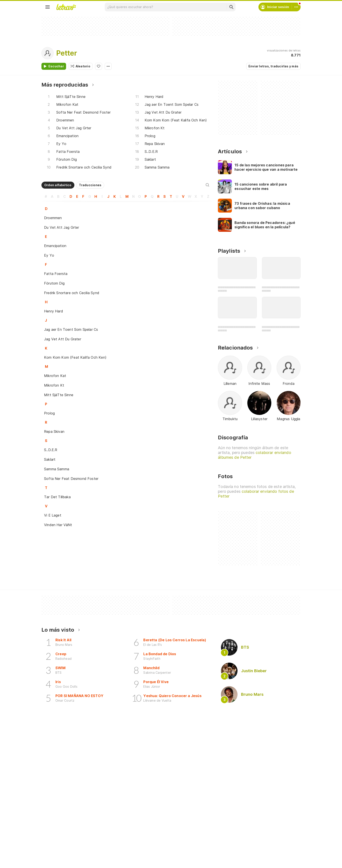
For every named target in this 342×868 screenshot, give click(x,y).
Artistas (52, 848)
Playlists (53, 864)
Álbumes (53, 856)
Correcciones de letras (152, 864)
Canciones (55, 840)
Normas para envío (237, 864)
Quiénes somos (234, 856)
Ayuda (228, 840)
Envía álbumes (145, 848)
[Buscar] (231, 7)
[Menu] (48, 7)
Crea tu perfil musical (151, 840)
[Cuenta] (296, 7)
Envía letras (144, 856)
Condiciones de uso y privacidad (248, 848)
